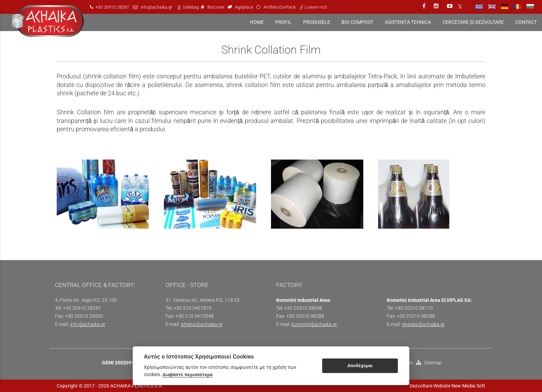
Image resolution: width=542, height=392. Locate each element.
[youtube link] (450, 6)
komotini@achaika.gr (314, 324)
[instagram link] (437, 6)
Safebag (191, 7)
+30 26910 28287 (112, 7)
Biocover (216, 7)
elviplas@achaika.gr (423, 324)
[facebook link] (425, 6)
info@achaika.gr (156, 7)
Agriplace (245, 7)
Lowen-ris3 (316, 7)
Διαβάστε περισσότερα (188, 374)
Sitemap (429, 363)
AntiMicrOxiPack (279, 7)
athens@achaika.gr (202, 324)
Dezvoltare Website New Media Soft (447, 386)
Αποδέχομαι (360, 366)
